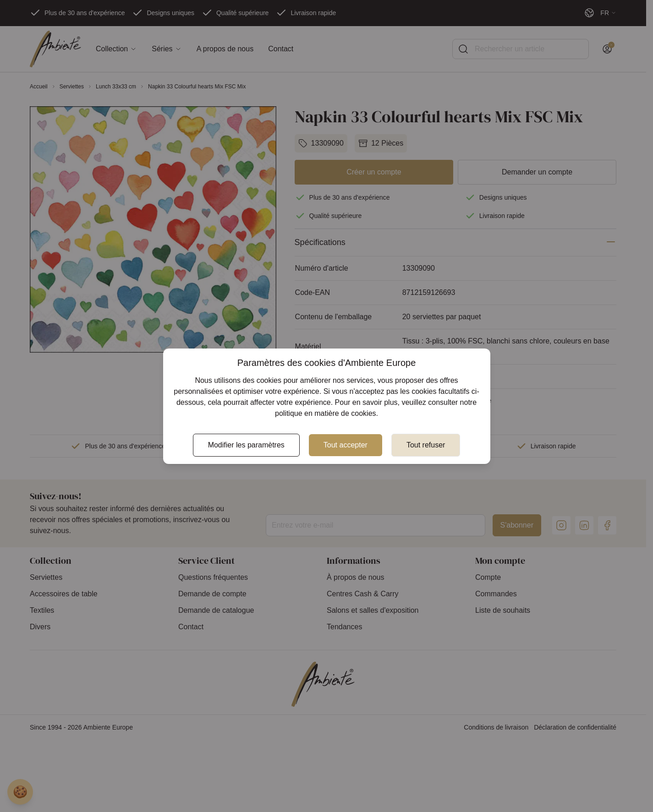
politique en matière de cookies (326, 413)
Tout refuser (426, 445)
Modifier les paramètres (246, 445)
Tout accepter (346, 445)
